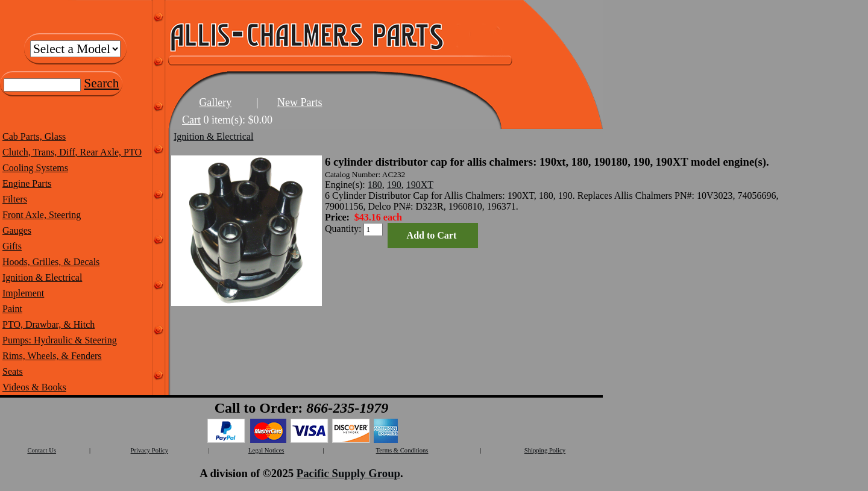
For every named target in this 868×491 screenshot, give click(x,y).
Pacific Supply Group (348, 473)
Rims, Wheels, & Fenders (52, 356)
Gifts (12, 246)
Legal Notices (266, 450)
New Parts (300, 102)
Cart (191, 120)
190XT (420, 185)
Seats (13, 371)
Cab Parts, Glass (34, 136)
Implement (23, 293)
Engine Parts (27, 183)
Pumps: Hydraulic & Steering (60, 340)
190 (394, 185)
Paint (12, 309)
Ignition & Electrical (42, 277)
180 (375, 185)
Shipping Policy (545, 450)
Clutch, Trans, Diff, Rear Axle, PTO (72, 152)
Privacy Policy (149, 450)
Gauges (17, 230)
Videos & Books (34, 387)
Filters (15, 199)
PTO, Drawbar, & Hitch (49, 324)
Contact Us (42, 450)
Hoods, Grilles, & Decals (51, 262)
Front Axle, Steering (42, 215)
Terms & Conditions (402, 450)
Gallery (215, 102)
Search (101, 83)
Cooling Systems (35, 168)
